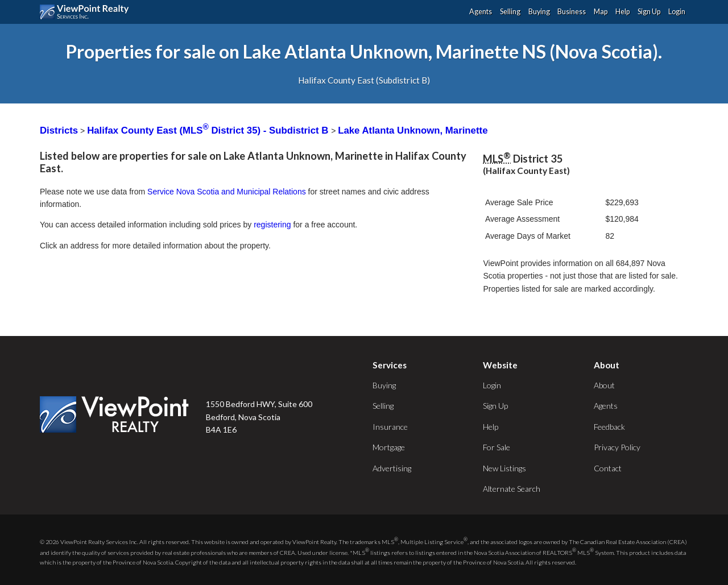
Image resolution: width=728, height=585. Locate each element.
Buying (539, 12)
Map (601, 12)
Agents (481, 12)
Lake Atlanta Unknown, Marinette (413, 130)
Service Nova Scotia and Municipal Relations (227, 192)
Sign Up (649, 12)
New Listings (504, 468)
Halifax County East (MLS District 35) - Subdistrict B (209, 130)
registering (272, 225)
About (604, 385)
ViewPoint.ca (87, 12)
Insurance (390, 427)
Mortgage (389, 447)
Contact (608, 468)
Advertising (392, 468)
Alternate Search (512, 489)
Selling (510, 12)
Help (622, 12)
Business (572, 12)
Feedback (609, 427)
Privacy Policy (617, 447)
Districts (59, 130)
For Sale (497, 447)
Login (677, 12)
